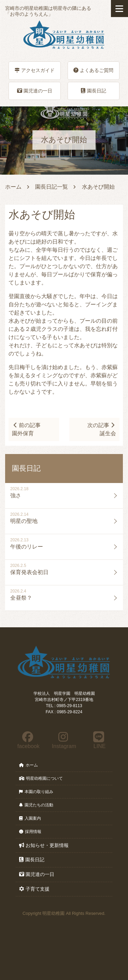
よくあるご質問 (93, 70)
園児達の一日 (35, 91)
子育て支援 (34, 889)
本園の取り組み (36, 792)
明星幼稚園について (41, 778)
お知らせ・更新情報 (44, 845)
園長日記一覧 (52, 187)
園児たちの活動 (36, 805)
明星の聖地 (24, 521)
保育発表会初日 (29, 572)
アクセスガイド (35, 70)
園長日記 (94, 91)
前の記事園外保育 (26, 429)
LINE (99, 740)
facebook (28, 740)
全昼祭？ (21, 598)
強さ (16, 495)
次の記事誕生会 (102, 429)
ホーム (13, 187)
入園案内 (30, 818)
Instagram (64, 740)
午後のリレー (27, 547)
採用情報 (30, 832)
